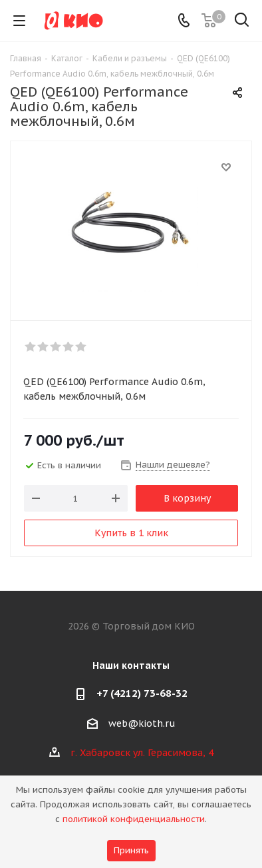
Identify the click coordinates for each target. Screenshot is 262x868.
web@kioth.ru (142, 723)
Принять (131, 850)
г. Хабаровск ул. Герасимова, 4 (142, 753)
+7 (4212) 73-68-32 (142, 693)
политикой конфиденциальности (134, 819)
